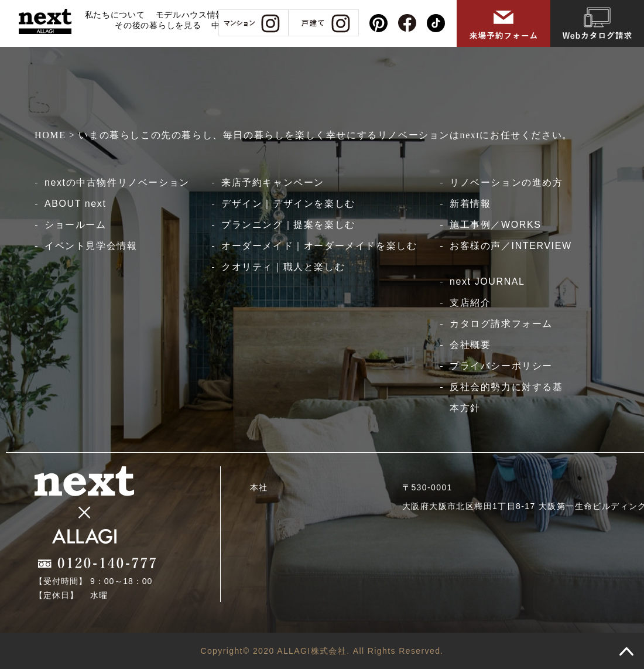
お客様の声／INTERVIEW (511, 246)
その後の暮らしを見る (158, 25)
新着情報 (470, 204)
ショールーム (76, 225)
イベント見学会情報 (91, 246)
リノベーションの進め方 (506, 182)
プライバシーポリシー (501, 366)
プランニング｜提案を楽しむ (288, 225)
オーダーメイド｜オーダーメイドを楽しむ (319, 246)
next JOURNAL (487, 281)
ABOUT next (76, 204)
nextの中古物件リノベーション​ (117, 182)
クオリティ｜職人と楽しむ (283, 267)
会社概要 (470, 345)
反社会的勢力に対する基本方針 (506, 397)
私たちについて (115, 15)
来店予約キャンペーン (273, 182)
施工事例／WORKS (495, 225)
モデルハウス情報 (190, 15)
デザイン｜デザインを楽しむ (288, 204)
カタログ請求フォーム (501, 324)
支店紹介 (470, 303)
